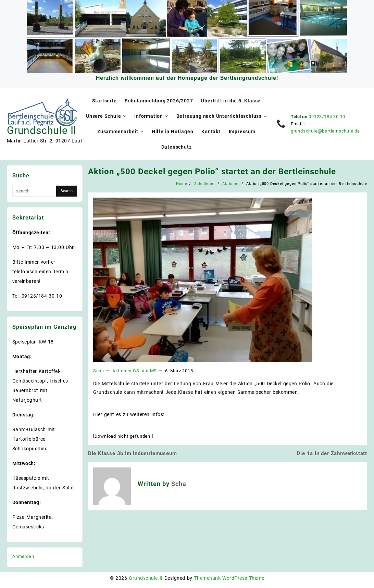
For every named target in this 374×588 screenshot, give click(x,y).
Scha (99, 371)
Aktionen (122, 371)
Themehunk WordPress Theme (229, 578)
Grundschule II (42, 130)
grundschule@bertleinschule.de (325, 131)
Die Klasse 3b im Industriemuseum (133, 453)
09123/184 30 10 (327, 117)
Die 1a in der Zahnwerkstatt (332, 453)
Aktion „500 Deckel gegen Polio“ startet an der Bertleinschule (212, 172)
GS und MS (145, 371)
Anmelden (23, 556)
